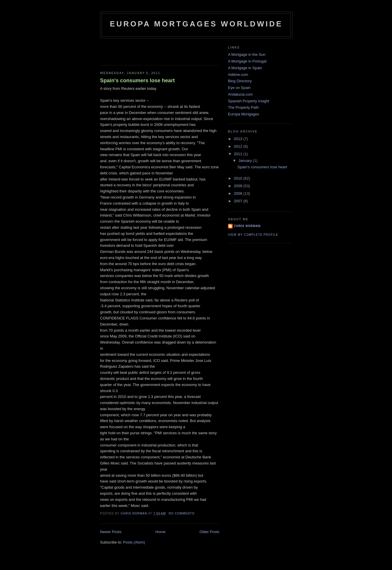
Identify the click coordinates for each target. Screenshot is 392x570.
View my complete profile (253, 235)
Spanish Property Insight (249, 101)
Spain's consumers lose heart (137, 81)
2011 (239, 154)
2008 (239, 193)
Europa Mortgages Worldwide (196, 24)
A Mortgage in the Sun (247, 55)
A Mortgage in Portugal (247, 61)
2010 (239, 178)
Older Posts (209, 532)
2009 (239, 186)
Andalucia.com (240, 94)
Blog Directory (240, 81)
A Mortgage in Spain (245, 68)
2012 (239, 146)
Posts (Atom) (134, 542)
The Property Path (243, 107)
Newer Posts (111, 532)
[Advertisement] (134, 50)
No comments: (183, 513)
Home (161, 532)
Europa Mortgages (244, 114)
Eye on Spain (239, 88)
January (246, 161)
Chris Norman (247, 226)
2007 (239, 201)
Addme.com (238, 75)
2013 (239, 139)
